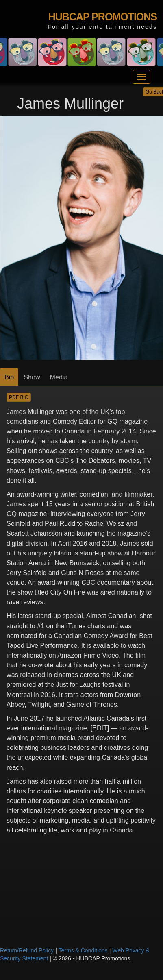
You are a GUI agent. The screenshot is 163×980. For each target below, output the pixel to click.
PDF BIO (19, 397)
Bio (9, 377)
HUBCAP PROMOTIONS (103, 17)
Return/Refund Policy (27, 950)
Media (59, 377)
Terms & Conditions (83, 950)
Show (32, 377)
